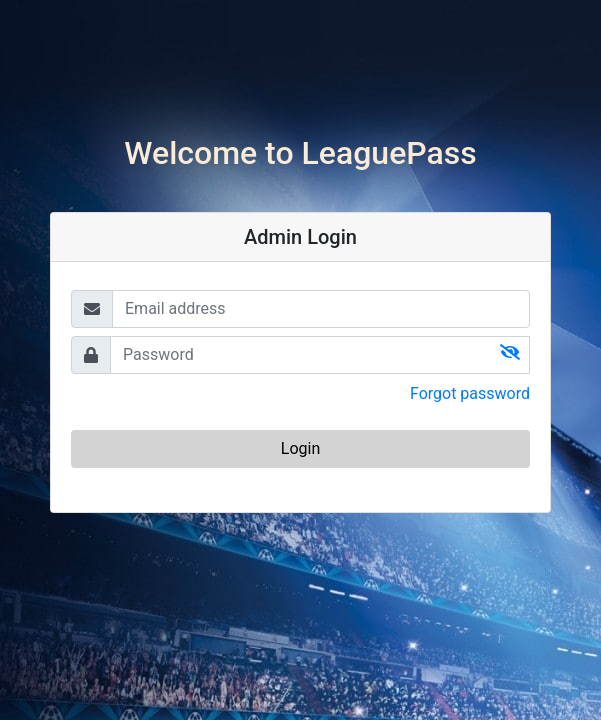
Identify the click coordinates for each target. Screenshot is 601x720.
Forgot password (470, 393)
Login (300, 448)
